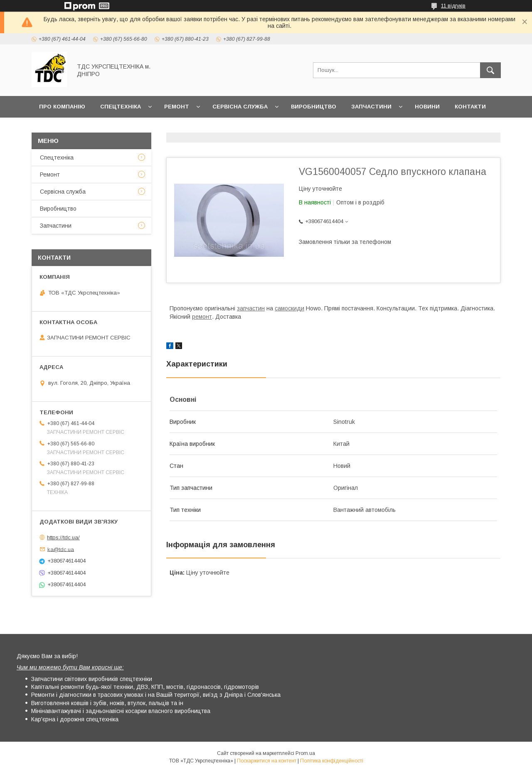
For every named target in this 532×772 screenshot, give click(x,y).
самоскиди (289, 308)
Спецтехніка (121, 107)
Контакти (470, 107)
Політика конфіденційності (332, 761)
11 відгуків (453, 6)
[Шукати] (490, 70)
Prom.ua (305, 753)
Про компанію (62, 107)
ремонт (202, 317)
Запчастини (371, 107)
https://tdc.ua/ (63, 537)
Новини (427, 107)
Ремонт (177, 107)
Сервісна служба (240, 107)
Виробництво (314, 107)
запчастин (251, 308)
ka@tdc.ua (61, 549)
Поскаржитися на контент (267, 761)
